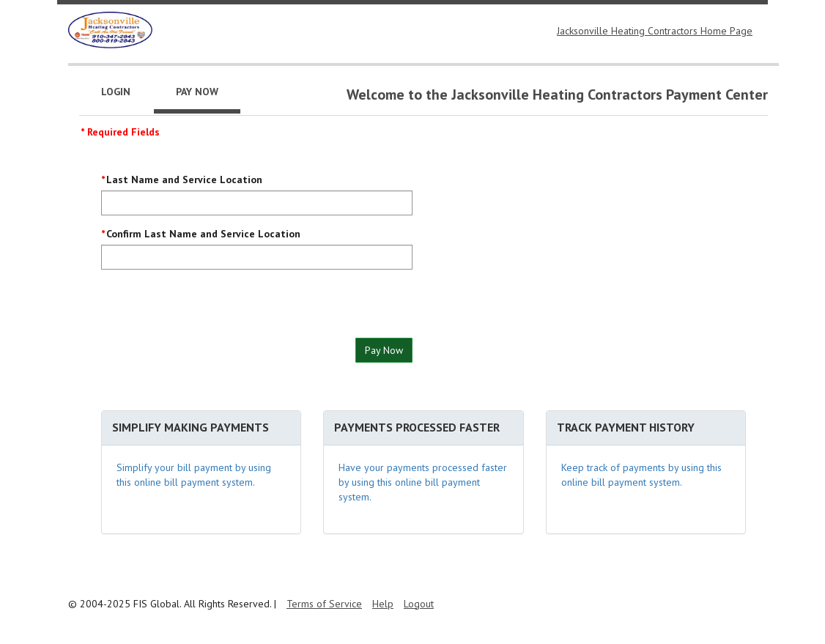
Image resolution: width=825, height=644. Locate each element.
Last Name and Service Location (184, 179)
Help (383, 604)
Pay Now (384, 350)
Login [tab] (116, 92)
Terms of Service (324, 604)
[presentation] (212, 309)
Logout (419, 604)
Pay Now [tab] (197, 92)
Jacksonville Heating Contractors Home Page (655, 31)
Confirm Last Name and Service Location (203, 234)
